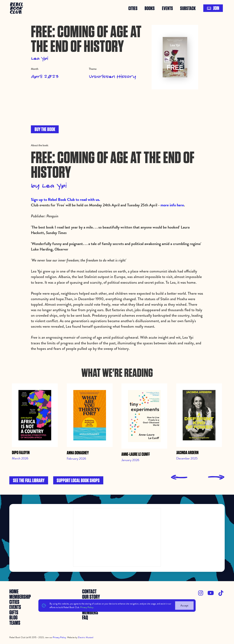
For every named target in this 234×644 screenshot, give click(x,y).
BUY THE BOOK (45, 129)
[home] (17, 8)
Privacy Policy (87, 607)
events (167, 8)
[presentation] (179, 477)
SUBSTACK (188, 8)
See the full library (29, 481)
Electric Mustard (86, 637)
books (150, 8)
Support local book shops (78, 481)
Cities (133, 8)
